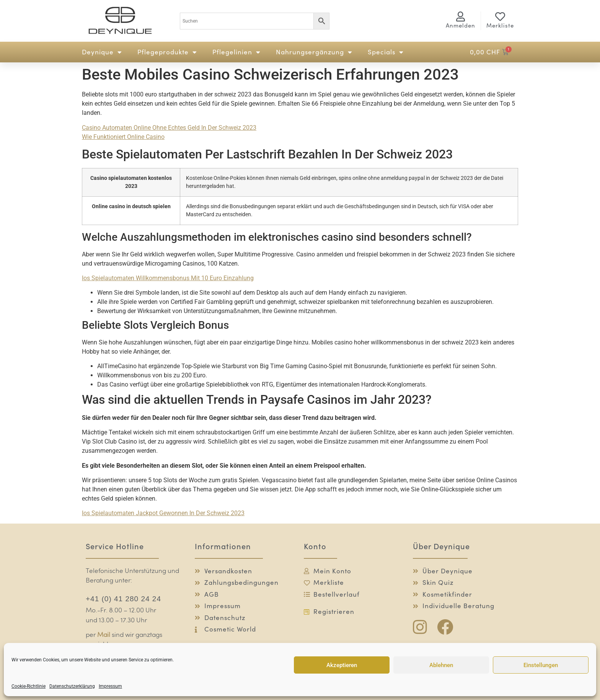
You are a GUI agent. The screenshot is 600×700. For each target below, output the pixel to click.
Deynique (102, 52)
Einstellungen (541, 665)
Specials (386, 52)
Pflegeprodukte (167, 52)
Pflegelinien (236, 52)
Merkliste (500, 25)
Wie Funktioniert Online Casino (123, 137)
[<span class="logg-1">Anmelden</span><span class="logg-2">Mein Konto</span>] (461, 16)
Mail (104, 635)
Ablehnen (441, 665)
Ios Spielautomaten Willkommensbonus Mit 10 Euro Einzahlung (168, 278)
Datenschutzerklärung (72, 686)
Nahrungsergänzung (314, 52)
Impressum (110, 686)
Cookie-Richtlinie (29, 686)
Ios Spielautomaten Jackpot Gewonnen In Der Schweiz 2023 (163, 513)
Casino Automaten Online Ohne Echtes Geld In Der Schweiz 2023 (169, 128)
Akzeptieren (342, 665)
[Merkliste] (500, 16)
